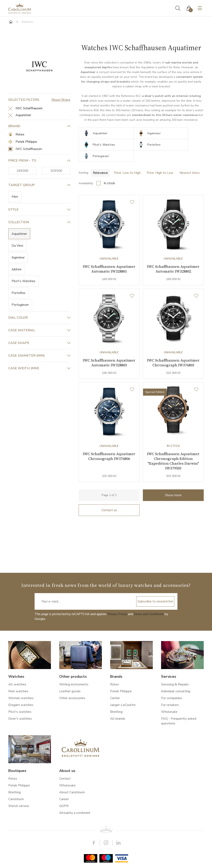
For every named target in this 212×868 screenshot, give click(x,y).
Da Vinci (17, 246)
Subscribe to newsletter (155, 601)
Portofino (19, 293)
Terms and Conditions (148, 614)
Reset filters (61, 100)
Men (15, 197)
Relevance (100, 161)
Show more (173, 499)
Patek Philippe (26, 142)
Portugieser (20, 305)
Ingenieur (18, 257)
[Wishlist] (132, 191)
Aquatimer (19, 234)
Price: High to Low (160, 161)
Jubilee (17, 269)
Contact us (109, 514)
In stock (109, 172)
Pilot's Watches (23, 281)
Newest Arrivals (191, 161)
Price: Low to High (127, 161)
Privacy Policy (117, 614)
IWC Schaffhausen (29, 149)
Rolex (20, 134)
